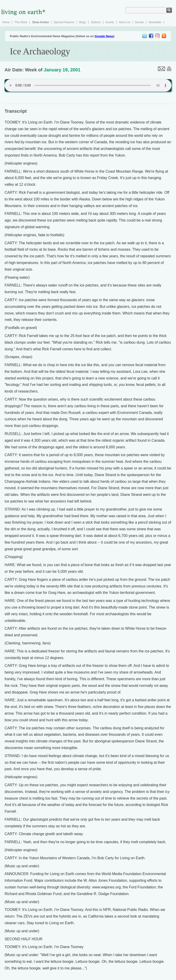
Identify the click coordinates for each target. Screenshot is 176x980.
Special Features (64, 22)
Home (6, 22)
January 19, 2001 (62, 70)
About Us (124, 22)
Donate (139, 22)
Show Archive (40, 22)
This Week (21, 22)
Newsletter (155, 22)
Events (110, 22)
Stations (96, 22)
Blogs (82, 22)
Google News (104, 36)
